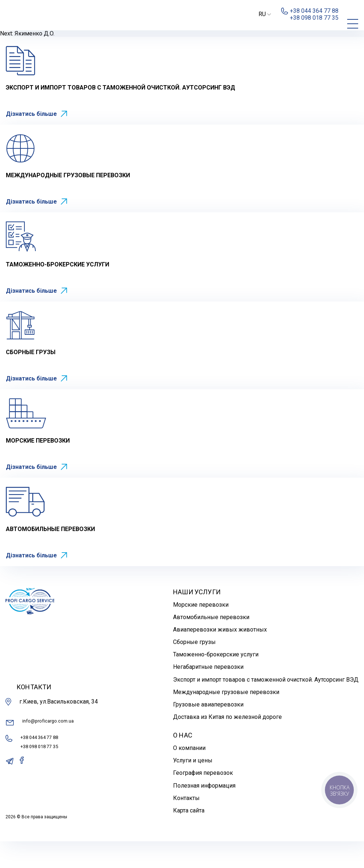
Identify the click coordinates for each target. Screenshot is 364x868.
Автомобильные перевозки (211, 644)
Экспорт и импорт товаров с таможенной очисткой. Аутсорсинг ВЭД (266, 706)
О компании (189, 775)
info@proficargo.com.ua (42, 752)
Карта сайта (189, 837)
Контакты (186, 825)
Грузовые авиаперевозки (208, 731)
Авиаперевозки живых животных (220, 656)
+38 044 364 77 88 (45, 766)
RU (265, 14)
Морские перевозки (201, 631)
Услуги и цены (193, 787)
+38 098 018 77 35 (45, 777)
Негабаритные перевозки (208, 693)
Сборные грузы (194, 669)
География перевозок (203, 799)
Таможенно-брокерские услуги (216, 681)
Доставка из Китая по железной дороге (227, 744)
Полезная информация (204, 812)
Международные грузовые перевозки (226, 719)
